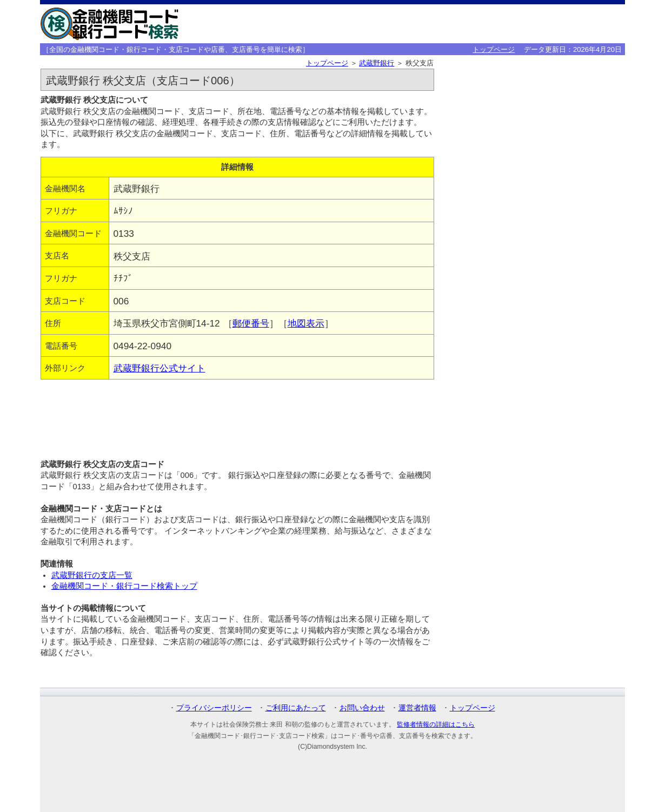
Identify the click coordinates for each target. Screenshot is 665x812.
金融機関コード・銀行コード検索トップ (124, 586)
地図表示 (306, 323)
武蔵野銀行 (377, 63)
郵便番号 (251, 323)
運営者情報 (417, 708)
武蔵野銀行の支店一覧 (92, 575)
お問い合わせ (362, 708)
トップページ (494, 49)
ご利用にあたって (296, 708)
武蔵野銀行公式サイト (159, 368)
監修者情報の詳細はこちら (436, 724)
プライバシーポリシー (214, 708)
